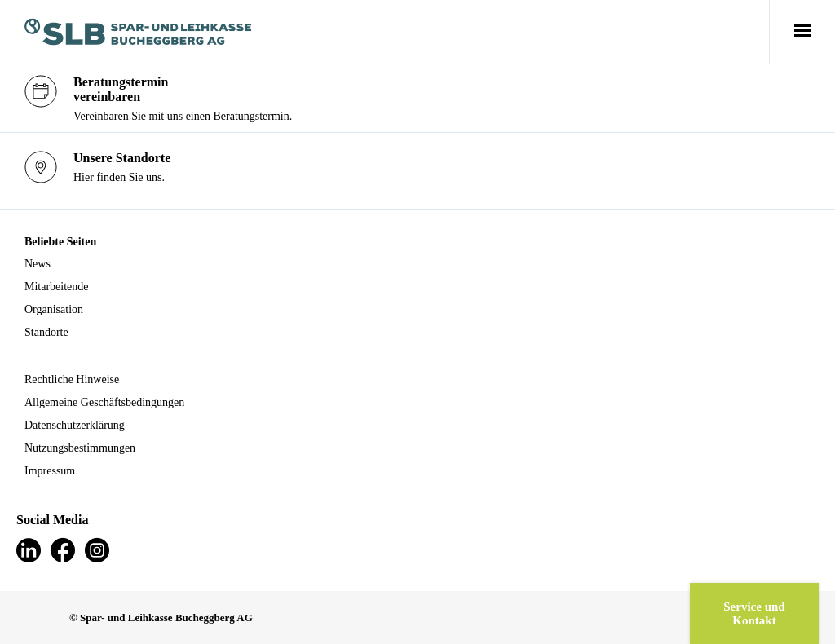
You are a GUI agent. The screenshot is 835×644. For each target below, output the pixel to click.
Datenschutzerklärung (75, 425)
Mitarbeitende (57, 287)
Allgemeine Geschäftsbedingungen (104, 402)
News (38, 264)
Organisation (54, 309)
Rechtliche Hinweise (72, 379)
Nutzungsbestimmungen (80, 448)
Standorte (46, 332)
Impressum (50, 471)
